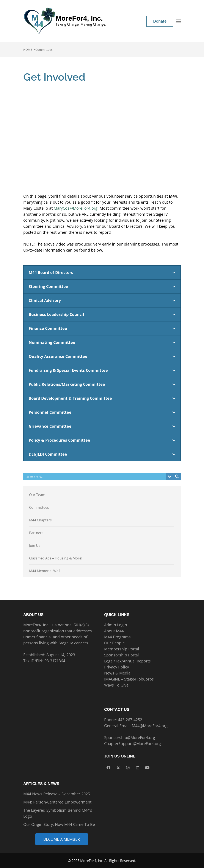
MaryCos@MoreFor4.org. (76, 208)
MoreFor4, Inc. (79, 18)
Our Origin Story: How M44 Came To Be (59, 824)
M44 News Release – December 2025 (57, 794)
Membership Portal (122, 649)
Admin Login (116, 625)
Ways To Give (116, 685)
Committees (39, 507)
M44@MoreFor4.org (150, 726)
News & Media (117, 673)
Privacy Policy (117, 667)
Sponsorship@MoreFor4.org (130, 737)
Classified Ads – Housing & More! (56, 558)
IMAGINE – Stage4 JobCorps (129, 679)
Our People (114, 643)
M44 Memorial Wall (45, 571)
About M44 (114, 631)
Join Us (35, 545)
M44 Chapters (40, 520)
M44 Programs (117, 637)
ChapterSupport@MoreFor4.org (133, 744)
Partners (36, 533)
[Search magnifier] (177, 476)
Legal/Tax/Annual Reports (127, 661)
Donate (160, 21)
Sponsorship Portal (122, 655)
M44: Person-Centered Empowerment (57, 802)
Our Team (37, 495)
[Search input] (96, 476)
